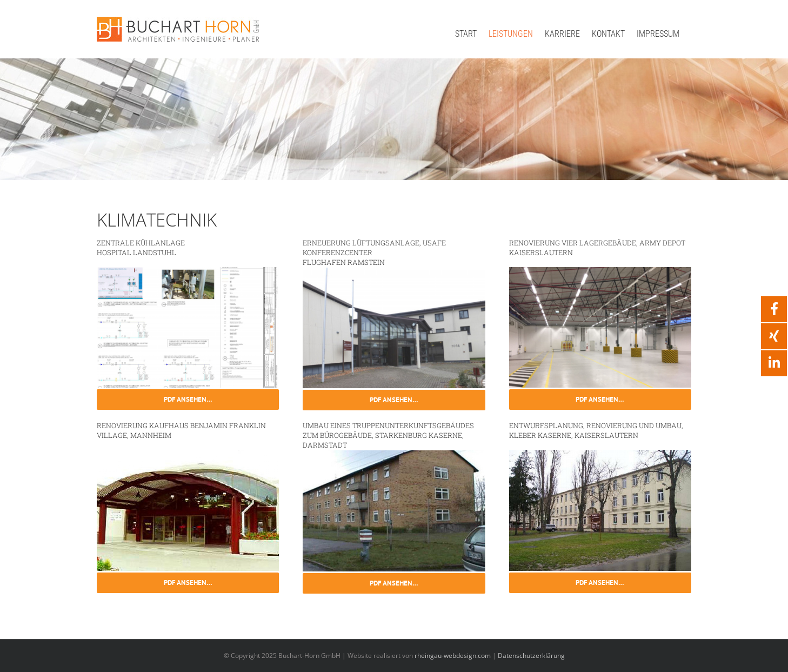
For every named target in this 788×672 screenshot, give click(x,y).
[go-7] (600, 271)
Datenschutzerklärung (531, 656)
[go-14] (394, 271)
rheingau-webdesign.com (453, 656)
